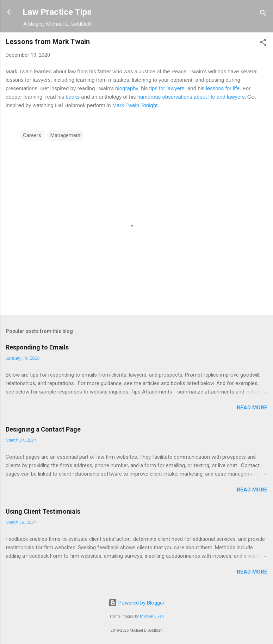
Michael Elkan (152, 616)
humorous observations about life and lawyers (191, 97)
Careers (32, 135)
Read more (252, 408)
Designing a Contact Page (43, 429)
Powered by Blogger (136, 603)
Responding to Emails (37, 347)
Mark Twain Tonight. (136, 105)
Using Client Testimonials (43, 511)
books (73, 97)
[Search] (263, 14)
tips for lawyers (167, 88)
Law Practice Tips (57, 12)
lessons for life (223, 88)
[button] (263, 44)
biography (127, 88)
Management (66, 135)
